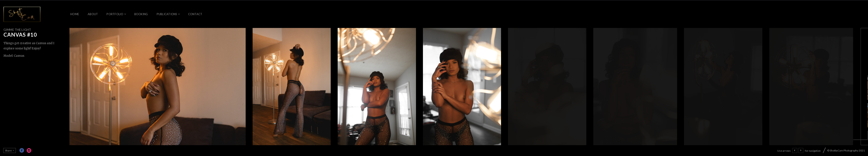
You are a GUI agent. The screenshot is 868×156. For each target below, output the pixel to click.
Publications (167, 14)
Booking (141, 14)
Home (75, 14)
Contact (195, 14)
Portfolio (115, 14)
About (93, 14)
